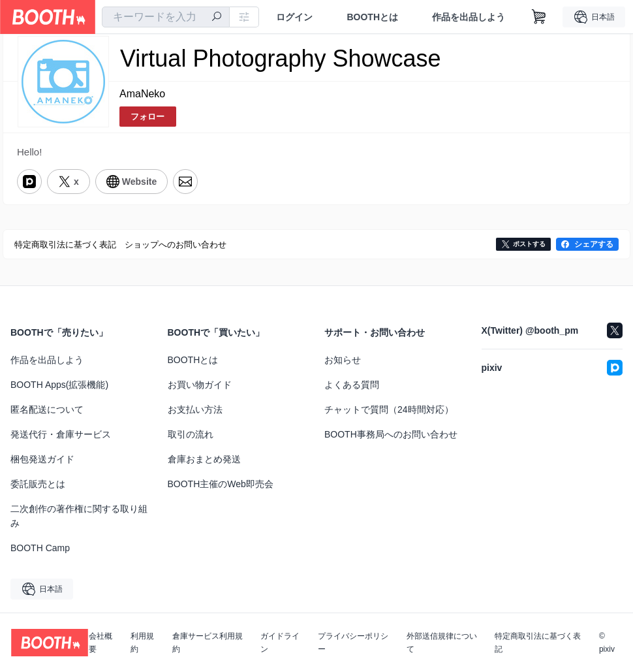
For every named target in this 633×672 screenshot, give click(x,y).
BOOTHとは (372, 17)
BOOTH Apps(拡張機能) (59, 385)
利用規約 (142, 643)
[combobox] (166, 17)
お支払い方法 (195, 409)
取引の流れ (191, 434)
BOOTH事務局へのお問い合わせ (391, 434)
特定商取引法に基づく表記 (538, 643)
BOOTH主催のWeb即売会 (221, 484)
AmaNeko (142, 94)
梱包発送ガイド (42, 459)
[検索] (217, 18)
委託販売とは (38, 484)
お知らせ (343, 360)
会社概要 (100, 643)
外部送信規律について (442, 643)
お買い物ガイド (200, 385)
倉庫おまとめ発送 (204, 459)
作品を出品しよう (469, 17)
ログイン (294, 17)
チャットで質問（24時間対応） (389, 409)
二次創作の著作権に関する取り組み (79, 516)
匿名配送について (47, 409)
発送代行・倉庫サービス (61, 434)
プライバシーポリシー (353, 643)
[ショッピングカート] (539, 17)
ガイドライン (280, 643)
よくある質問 (352, 385)
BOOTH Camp (40, 548)
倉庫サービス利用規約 (208, 643)
